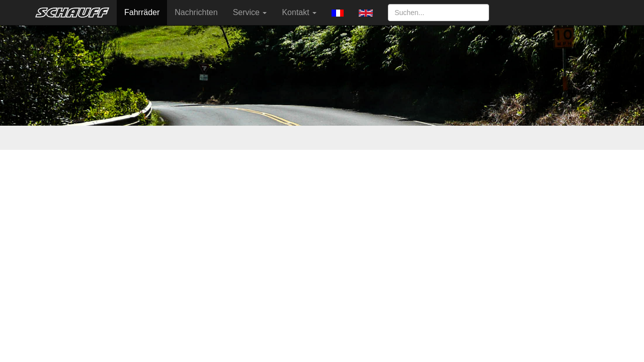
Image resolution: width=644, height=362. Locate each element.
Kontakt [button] (299, 12)
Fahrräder (142, 12)
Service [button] (250, 12)
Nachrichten (196, 12)
